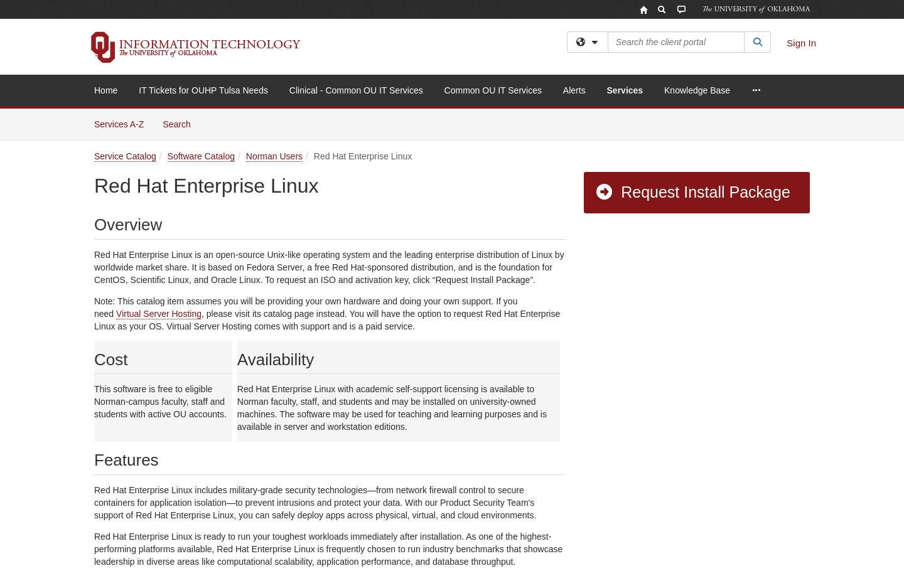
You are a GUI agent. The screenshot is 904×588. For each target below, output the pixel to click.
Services (625, 90)
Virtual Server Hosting (159, 314)
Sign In (801, 43)
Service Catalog (125, 156)
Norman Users (274, 156)
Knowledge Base (697, 90)
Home (106, 90)
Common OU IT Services (493, 90)
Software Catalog (201, 156)
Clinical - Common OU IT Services (356, 90)
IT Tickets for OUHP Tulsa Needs (203, 90)
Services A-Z (119, 124)
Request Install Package (692, 192)
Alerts (574, 90)
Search (181, 123)
